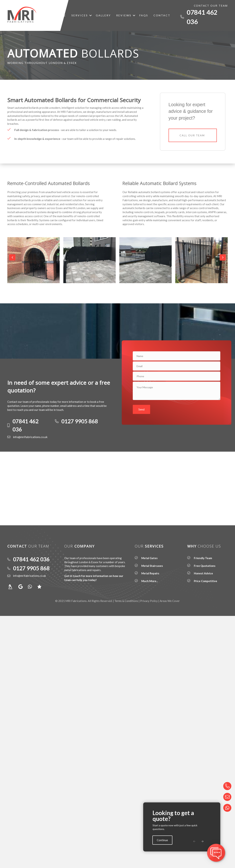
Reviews (124, 15)
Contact (162, 15)
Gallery (103, 15)
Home (61, 15)
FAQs (144, 15)
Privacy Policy (149, 601)
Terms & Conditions (126, 601)
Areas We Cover (170, 601)
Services (80, 15)
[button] (91, 15)
